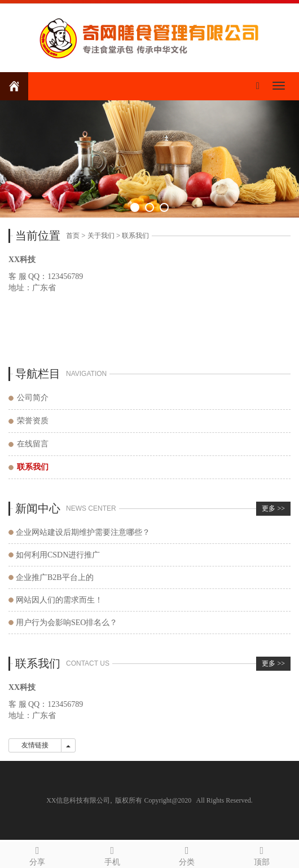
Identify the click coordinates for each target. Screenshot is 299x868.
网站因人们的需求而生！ (59, 600)
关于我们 (101, 236)
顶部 (262, 854)
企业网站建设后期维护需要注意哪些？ (83, 532)
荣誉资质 (33, 421)
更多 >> (273, 508)
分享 (38, 854)
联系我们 (135, 236)
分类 (187, 854)
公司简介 (33, 398)
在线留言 (33, 444)
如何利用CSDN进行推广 (58, 555)
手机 (113, 854)
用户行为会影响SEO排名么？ (67, 623)
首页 (73, 236)
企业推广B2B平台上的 (55, 577)
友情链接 (35, 745)
